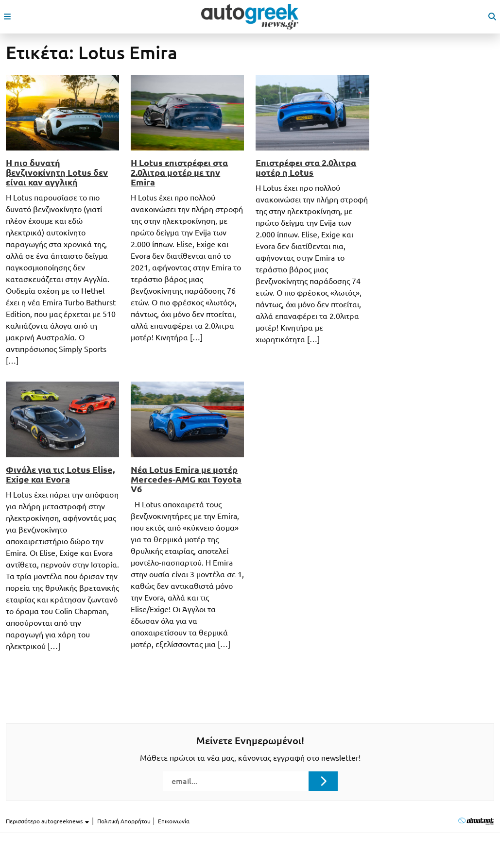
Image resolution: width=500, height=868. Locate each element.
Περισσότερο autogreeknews (48, 821)
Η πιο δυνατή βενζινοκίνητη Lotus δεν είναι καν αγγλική (57, 172)
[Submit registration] (323, 781)
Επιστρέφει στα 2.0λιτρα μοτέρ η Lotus (306, 167)
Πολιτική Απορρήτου (124, 821)
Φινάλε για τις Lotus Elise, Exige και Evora (60, 474)
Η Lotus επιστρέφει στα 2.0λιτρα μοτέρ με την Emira (179, 172)
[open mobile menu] (7, 17)
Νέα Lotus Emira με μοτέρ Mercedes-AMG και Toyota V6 (186, 479)
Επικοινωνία (174, 821)
